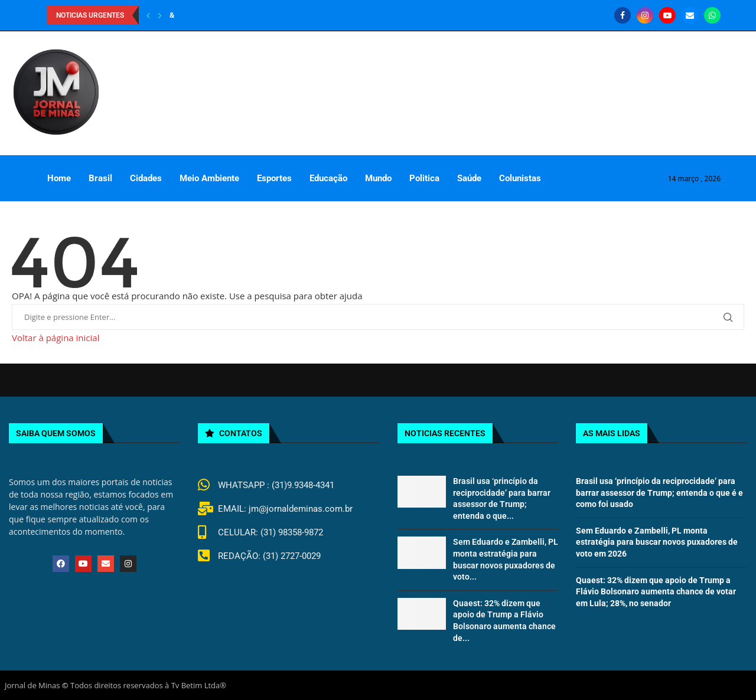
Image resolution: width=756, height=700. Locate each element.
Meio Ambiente (209, 178)
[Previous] (148, 15)
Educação (328, 178)
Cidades (146, 178)
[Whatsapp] (712, 15)
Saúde (469, 178)
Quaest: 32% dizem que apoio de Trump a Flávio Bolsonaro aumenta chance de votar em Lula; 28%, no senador (656, 592)
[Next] (160, 15)
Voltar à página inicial (56, 338)
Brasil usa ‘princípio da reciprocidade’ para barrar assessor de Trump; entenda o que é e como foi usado (659, 493)
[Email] (690, 15)
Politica (424, 178)
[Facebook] (623, 15)
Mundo (378, 178)
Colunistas (520, 178)
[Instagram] (645, 15)
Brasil (100, 178)
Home (59, 178)
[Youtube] (667, 15)
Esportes (274, 178)
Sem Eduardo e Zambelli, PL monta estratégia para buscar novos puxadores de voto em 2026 (657, 542)
